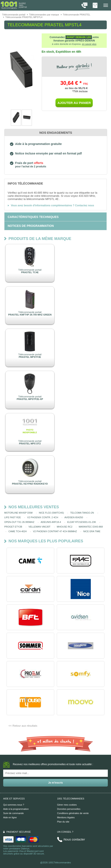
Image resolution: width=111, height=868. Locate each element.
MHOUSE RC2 (65, 527)
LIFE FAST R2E (13, 517)
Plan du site (63, 822)
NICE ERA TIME (92, 531)
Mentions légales (66, 817)
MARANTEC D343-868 (91, 527)
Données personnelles (69, 809)
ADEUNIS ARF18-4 (51, 522)
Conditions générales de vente (73, 813)
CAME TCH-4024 (18, 531)
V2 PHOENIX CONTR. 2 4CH (43, 517)
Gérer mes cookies (67, 805)
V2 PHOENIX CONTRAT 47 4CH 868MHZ (55, 531)
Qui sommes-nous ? (14, 805)
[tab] (55, 183)
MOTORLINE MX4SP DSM (18, 513)
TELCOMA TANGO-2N (82, 513)
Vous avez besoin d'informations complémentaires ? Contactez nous (52, 205)
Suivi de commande (14, 813)
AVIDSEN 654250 (74, 517)
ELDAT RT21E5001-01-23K (82, 522)
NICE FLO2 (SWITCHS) (51, 513)
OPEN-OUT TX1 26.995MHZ (19, 522)
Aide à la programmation (16, 809)
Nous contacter (74, 839)
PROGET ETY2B (13, 527)
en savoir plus (89, 44)
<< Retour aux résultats (23, 726)
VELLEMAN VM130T (39, 527)
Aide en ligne (10, 817)
